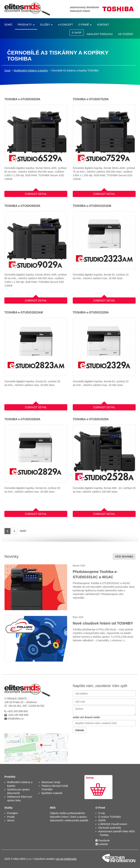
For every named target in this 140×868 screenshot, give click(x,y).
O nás (102, 813)
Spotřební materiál (52, 793)
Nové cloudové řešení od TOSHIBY (103, 623)
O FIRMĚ (84, 25)
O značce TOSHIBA (110, 817)
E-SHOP (77, 33)
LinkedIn (102, 844)
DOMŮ (8, 25)
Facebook (103, 840)
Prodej (11, 817)
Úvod (7, 71)
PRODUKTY (25, 25)
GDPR (102, 820)
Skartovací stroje (51, 782)
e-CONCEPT (66, 25)
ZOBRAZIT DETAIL (36, 193)
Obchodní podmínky (110, 828)
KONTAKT (103, 25)
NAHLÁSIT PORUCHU (100, 34)
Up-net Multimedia (66, 859)
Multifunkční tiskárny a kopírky (31, 71)
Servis (11, 820)
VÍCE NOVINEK (124, 557)
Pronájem (13, 813)
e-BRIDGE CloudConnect (113, 824)
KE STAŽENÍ (126, 34)
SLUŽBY (45, 25)
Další (23, 531)
